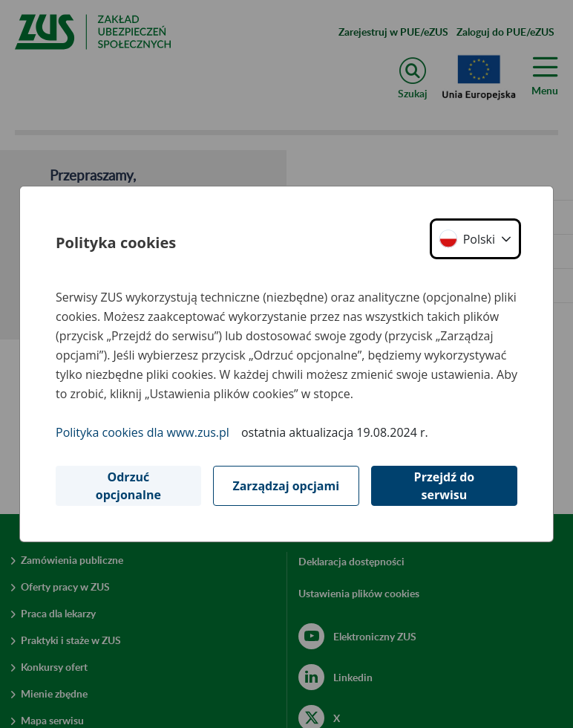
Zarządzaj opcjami (286, 486)
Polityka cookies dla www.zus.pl (143, 432)
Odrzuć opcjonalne (128, 486)
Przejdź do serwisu (445, 486)
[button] (475, 239)
